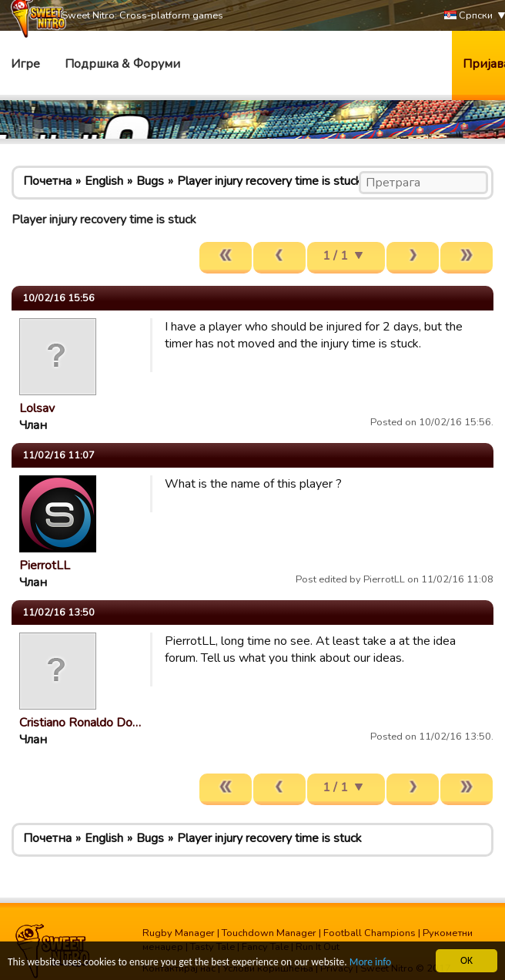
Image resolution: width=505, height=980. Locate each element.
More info (370, 963)
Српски (468, 16)
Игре (25, 64)
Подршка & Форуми (122, 64)
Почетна (47, 181)
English (104, 181)
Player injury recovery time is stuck (269, 181)
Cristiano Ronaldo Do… (80, 723)
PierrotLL (45, 566)
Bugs (150, 181)
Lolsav (37, 408)
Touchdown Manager (269, 933)
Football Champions (370, 933)
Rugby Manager (179, 933)
